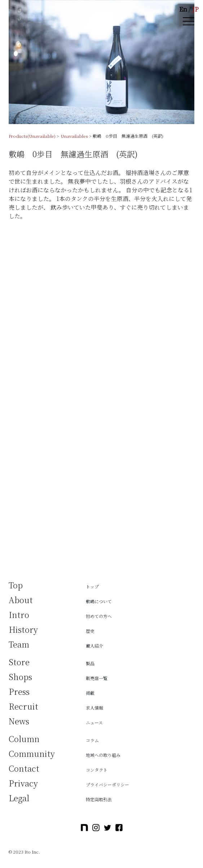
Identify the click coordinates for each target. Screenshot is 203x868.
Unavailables (74, 136)
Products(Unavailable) (32, 136)
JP (195, 9)
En (183, 9)
